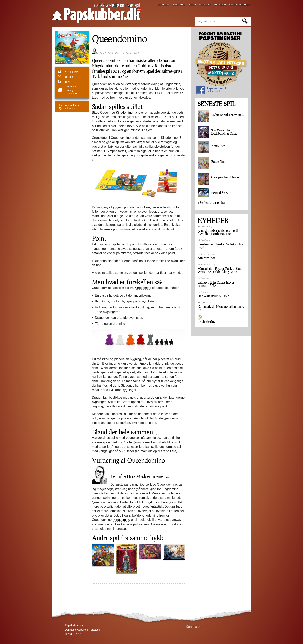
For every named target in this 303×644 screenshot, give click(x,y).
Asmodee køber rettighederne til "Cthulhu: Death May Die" (218, 232)
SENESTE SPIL (216, 104)
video (192, 5)
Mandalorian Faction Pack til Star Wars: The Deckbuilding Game (219, 270)
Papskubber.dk (212, 91)
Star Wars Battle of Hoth (213, 296)
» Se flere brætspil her (212, 203)
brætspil (179, 5)
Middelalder (71, 94)
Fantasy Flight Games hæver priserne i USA (216, 284)
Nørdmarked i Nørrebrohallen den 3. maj (221, 308)
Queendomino (70, 107)
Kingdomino (124, 112)
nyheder (220, 5)
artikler (163, 5)
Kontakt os (194, 627)
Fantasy (69, 90)
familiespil (70, 87)
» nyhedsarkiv (207, 322)
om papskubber (240, 5)
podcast (205, 5)
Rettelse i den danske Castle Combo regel (220, 246)
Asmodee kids (206, 258)
